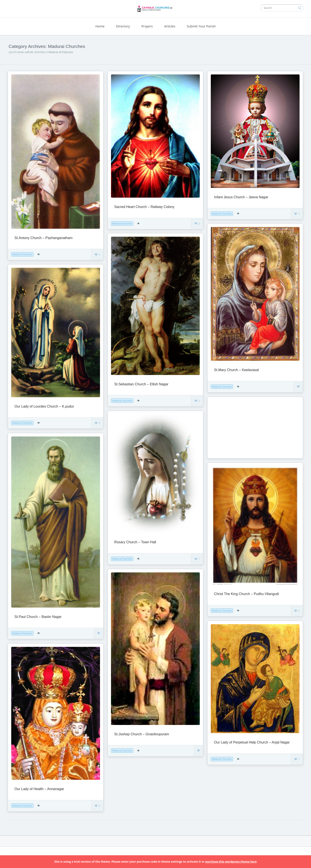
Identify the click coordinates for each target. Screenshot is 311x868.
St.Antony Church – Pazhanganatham (44, 238)
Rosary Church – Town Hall (135, 542)
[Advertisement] (238, 427)
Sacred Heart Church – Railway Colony (144, 207)
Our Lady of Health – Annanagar (39, 789)
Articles (170, 26)
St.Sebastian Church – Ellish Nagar (141, 384)
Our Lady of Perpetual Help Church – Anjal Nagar (252, 742)
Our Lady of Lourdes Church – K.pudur (44, 406)
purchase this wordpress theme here (231, 862)
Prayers (147, 26)
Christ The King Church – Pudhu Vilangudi (246, 594)
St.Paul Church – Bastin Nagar (38, 617)
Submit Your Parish (201, 26)
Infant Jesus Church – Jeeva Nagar (241, 197)
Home (100, 26)
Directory (123, 26)
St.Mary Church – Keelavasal (236, 370)
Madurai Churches (22, 254)
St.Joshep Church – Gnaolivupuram (142, 734)
